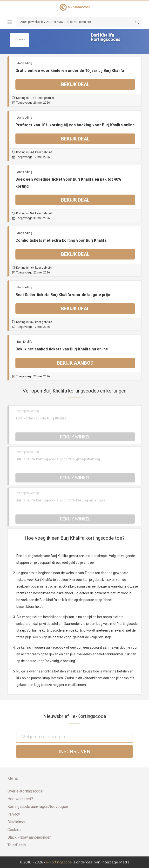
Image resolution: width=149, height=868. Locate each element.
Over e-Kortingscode (25, 791)
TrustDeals (17, 845)
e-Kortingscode (59, 862)
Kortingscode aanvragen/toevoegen (38, 807)
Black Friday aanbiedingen (29, 837)
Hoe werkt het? (20, 799)
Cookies (14, 830)
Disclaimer (17, 822)
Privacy (14, 814)
